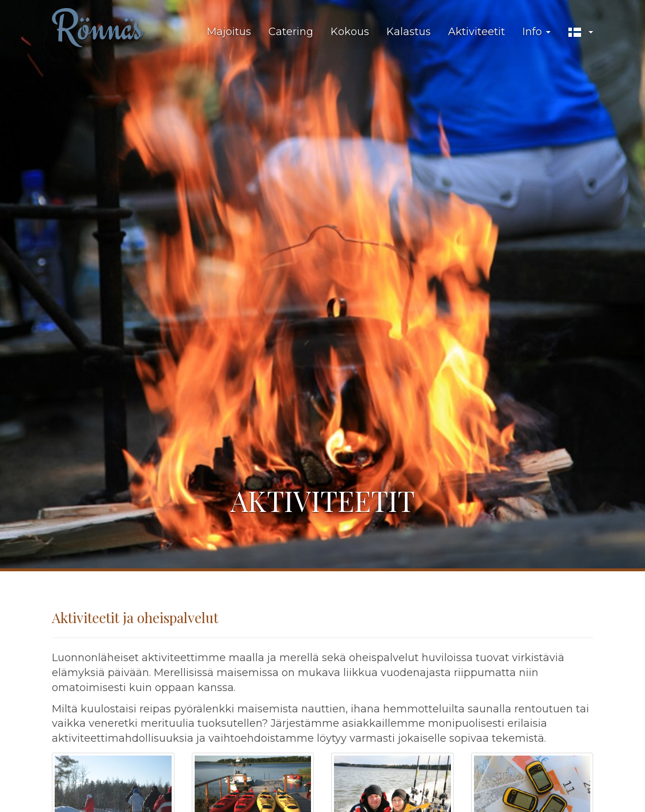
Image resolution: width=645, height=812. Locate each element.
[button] (580, 32)
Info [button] (536, 32)
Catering (291, 32)
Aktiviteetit (477, 32)
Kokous (350, 32)
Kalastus (409, 32)
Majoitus (229, 32)
